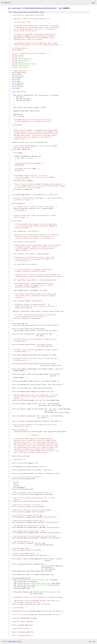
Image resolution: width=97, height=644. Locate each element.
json (94, 641)
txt (90, 641)
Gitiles (10, 641)
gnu (9, 8)
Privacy (15, 641)
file (42, 12)
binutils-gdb (16, 8)
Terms (19, 641)
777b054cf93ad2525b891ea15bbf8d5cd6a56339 (39, 8)
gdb (60, 8)
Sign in (94, 3)
